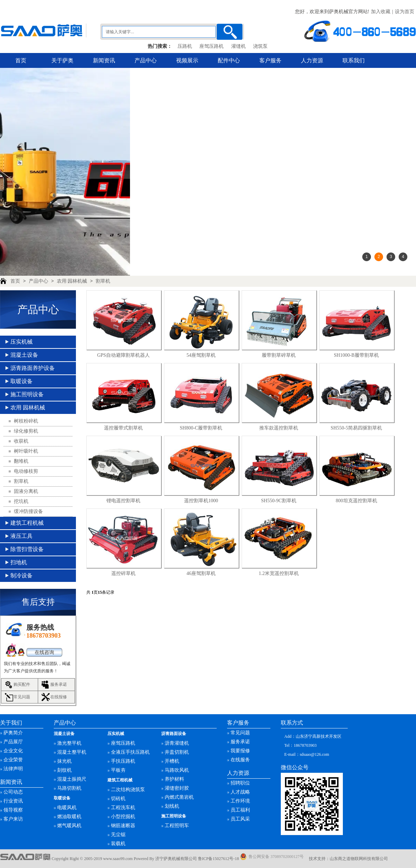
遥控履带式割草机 (123, 428)
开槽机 (172, 761)
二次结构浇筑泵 (128, 790)
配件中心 (229, 60)
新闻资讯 (104, 60)
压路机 (185, 46)
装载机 (118, 844)
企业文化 (13, 751)
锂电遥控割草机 (123, 501)
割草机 (103, 281)
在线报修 (59, 697)
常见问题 (22, 697)
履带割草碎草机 (279, 355)
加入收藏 (381, 12)
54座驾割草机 (201, 355)
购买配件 (22, 684)
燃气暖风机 (69, 826)
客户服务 (270, 60)
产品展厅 (13, 742)
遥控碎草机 (123, 573)
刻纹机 (64, 770)
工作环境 (240, 801)
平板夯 (118, 770)
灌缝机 (239, 46)
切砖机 (118, 799)
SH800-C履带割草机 (201, 428)
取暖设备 (21, 381)
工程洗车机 (123, 808)
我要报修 (240, 751)
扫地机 (19, 562)
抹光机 (64, 761)
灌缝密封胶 (177, 788)
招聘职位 (240, 783)
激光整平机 (69, 743)
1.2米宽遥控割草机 (279, 573)
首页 (21, 60)
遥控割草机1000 (201, 501)
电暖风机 (67, 808)
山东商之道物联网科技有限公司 (359, 859)
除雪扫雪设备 (27, 549)
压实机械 (21, 342)
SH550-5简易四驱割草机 (357, 428)
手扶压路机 (123, 761)
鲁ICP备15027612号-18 (219, 859)
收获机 (21, 441)
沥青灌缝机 (177, 743)
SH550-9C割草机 (279, 501)
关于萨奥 (62, 60)
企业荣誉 (13, 760)
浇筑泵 (260, 46)
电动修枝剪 (26, 471)
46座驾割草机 (201, 573)
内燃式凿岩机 (179, 797)
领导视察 (13, 810)
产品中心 (146, 60)
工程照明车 (177, 826)
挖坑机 (21, 501)
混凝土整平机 (72, 752)
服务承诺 (59, 684)
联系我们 (354, 60)
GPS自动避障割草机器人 (123, 355)
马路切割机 (69, 788)
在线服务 (240, 760)
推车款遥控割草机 (279, 428)
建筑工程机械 (27, 523)
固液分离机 (26, 491)
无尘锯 (118, 835)
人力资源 (312, 60)
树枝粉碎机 (26, 421)
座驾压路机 (211, 46)
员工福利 (240, 810)
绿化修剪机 (26, 431)
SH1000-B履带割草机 (356, 355)
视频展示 (187, 60)
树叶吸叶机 (26, 451)
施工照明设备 (27, 394)
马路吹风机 (177, 770)
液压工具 (21, 536)
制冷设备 (21, 575)
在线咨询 (44, 652)
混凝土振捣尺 (72, 779)
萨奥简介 (13, 733)
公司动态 (13, 792)
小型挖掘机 (123, 817)
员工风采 (240, 819)
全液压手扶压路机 (130, 752)
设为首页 (405, 12)
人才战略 (240, 792)
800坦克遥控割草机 (357, 501)
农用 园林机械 (72, 281)
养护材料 (174, 779)
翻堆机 (21, 461)
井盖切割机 (177, 752)
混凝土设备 (24, 355)
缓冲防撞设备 (28, 511)
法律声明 (13, 769)
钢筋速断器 (123, 826)
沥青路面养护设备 (33, 368)
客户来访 (13, 819)
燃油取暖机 (69, 817)
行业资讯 (13, 801)
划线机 (172, 806)
